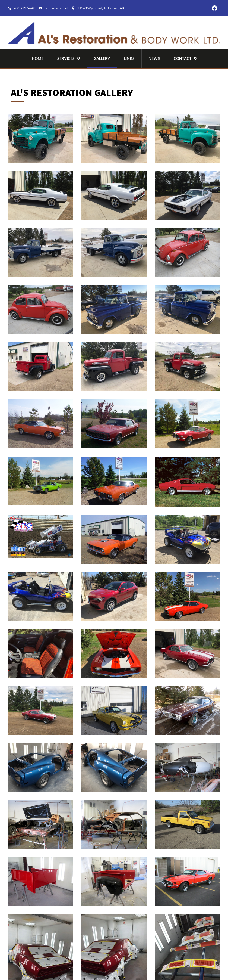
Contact (185, 58)
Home (38, 58)
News (154, 58)
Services (69, 58)
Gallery (102, 58)
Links (129, 58)
